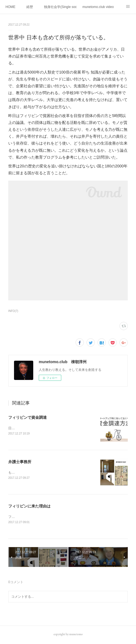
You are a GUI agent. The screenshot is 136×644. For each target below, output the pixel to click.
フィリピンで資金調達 (27, 417)
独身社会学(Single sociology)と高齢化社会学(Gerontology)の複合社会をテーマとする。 (60, 7)
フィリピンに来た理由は (29, 507)
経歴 (30, 7)
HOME (10, 7)
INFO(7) (13, 311)
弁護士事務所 (20, 462)
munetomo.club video (98, 7)
